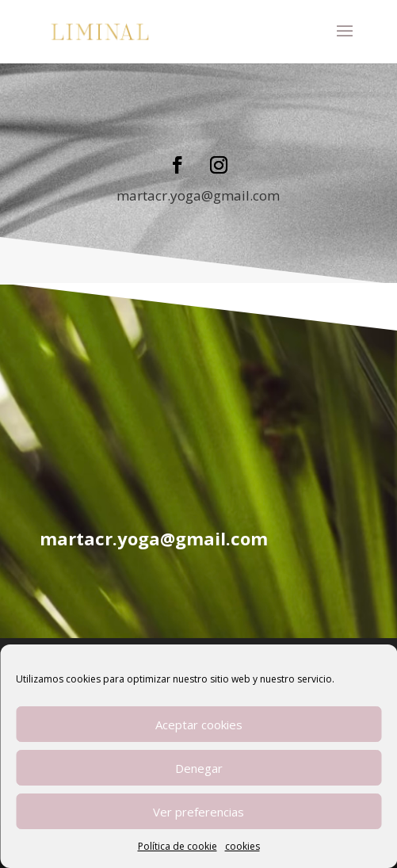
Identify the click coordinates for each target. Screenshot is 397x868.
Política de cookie (178, 846)
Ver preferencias (198, 812)
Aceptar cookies (199, 725)
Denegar (199, 768)
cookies (242, 846)
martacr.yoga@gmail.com (198, 195)
